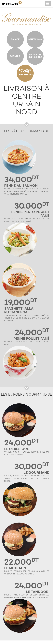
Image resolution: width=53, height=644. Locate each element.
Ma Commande (12, 3)
